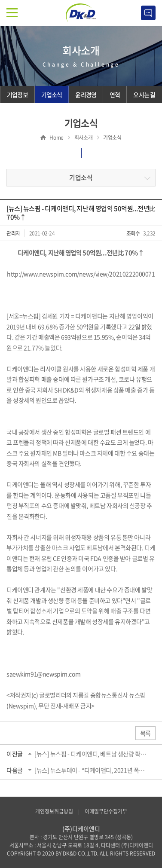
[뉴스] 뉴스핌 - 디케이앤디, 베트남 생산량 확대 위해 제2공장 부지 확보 (92, 754)
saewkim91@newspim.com (43, 674)
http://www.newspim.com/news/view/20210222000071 (81, 274)
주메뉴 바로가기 (0, 0)
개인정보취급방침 (54, 811)
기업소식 (81, 177)
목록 (145, 733)
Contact (148, 13)
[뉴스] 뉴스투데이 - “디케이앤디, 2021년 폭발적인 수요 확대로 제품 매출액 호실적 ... (92, 770)
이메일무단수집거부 (106, 811)
